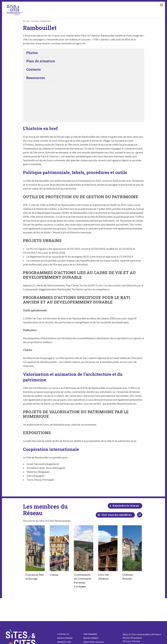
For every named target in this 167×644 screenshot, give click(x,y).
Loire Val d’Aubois (108, 553)
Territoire (35, 21)
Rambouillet (15, 10)
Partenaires (90, 634)
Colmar (59, 551)
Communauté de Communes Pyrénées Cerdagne (84, 557)
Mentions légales (94, 642)
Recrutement (91, 638)
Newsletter (64, 642)
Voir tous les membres (117, 515)
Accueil (26, 21)
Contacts (63, 634)
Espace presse (65, 638)
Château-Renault (132, 553)
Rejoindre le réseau (126, 506)
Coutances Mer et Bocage (35, 553)
